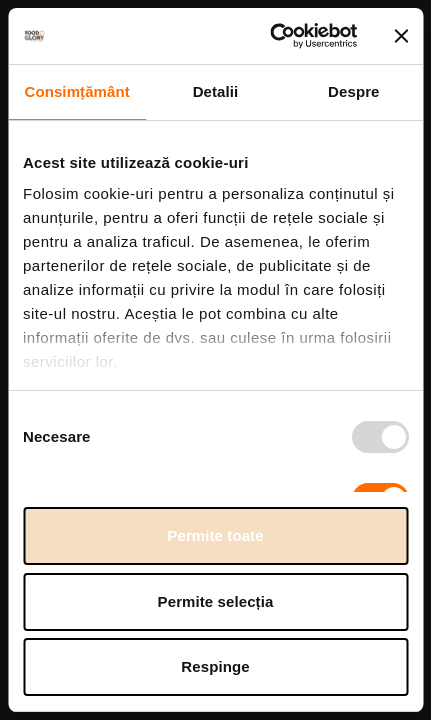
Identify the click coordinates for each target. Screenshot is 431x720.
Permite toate (215, 535)
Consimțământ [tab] (76, 91)
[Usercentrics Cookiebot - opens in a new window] (271, 36)
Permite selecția (216, 601)
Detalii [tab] (216, 91)
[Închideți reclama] (401, 36)
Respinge (215, 666)
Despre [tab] (353, 91)
